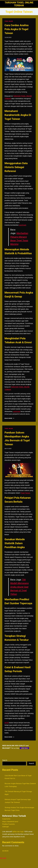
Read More (9, 418)
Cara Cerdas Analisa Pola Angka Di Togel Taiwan (17, 29)
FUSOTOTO (6, 819)
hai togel (3, 858)
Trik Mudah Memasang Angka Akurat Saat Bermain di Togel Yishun (19, 587)
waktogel (5, 827)
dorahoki (5, 851)
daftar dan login (18, 832)
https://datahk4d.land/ (10, 822)
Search (5, 760)
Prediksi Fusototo (9, 824)
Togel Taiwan (25, 493)
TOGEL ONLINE (9, 21)
